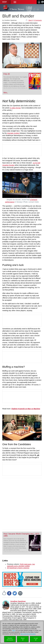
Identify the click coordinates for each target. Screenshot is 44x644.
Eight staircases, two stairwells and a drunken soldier (21, 565)
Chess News (17, 9)
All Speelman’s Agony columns (18, 568)
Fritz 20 (7, 74)
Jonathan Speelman (18, 601)
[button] (15, 2)
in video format (15, 108)
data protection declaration (28, 634)
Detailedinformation (10, 639)
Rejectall (23, 639)
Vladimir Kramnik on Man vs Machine (26, 409)
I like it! (30, 20)
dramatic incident (13, 133)
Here (14, 630)
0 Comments (38, 20)
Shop (5, 2)
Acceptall (36, 639)
